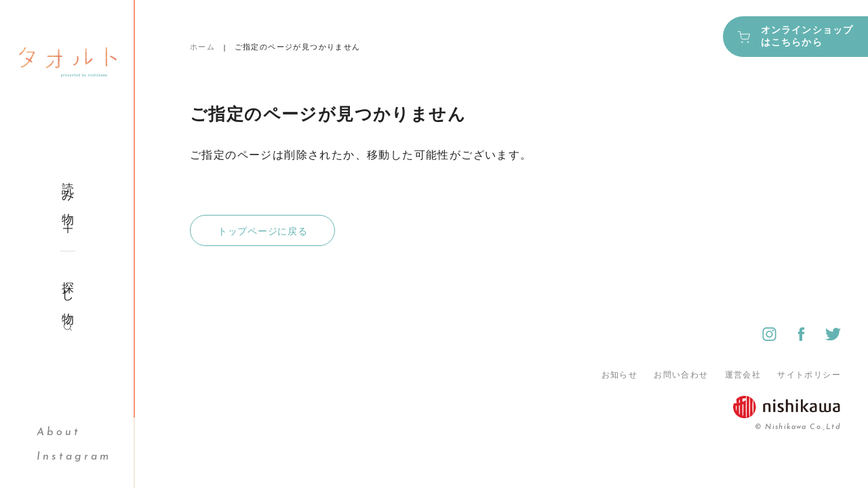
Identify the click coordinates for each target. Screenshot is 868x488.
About (59, 432)
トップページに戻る (262, 231)
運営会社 (743, 375)
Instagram (74, 457)
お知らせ (620, 375)
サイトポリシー (809, 375)
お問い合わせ (681, 375)
